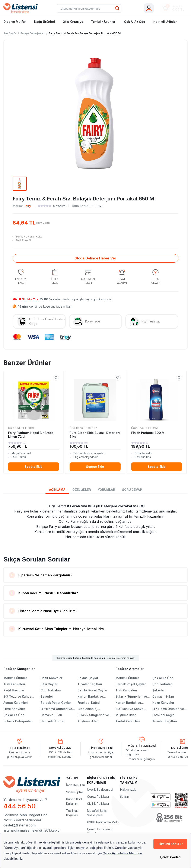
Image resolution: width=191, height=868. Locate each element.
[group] (21, 277)
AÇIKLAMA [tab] (57, 490)
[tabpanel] (95, 521)
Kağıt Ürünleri (45, 22)
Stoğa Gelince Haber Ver (95, 258)
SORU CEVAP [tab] (132, 490)
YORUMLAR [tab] (106, 490)
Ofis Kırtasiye (73, 22)
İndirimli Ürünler (165, 22)
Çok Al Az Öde (135, 22)
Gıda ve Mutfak (15, 22)
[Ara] (117, 8)
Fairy (27, 206)
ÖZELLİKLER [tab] (82, 490)
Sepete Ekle (34, 467)
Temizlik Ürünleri (104, 22)
